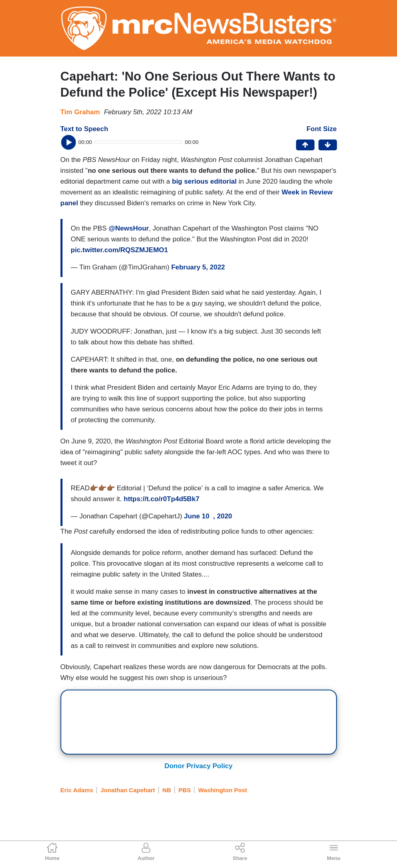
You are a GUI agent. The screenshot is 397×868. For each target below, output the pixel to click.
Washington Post (223, 790)
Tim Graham (80, 112)
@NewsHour (129, 228)
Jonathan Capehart (128, 790)
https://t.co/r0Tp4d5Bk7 (162, 499)
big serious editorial (205, 181)
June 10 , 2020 (208, 516)
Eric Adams (77, 790)
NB (167, 790)
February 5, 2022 (198, 267)
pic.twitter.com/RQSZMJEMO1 (120, 250)
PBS (185, 790)
